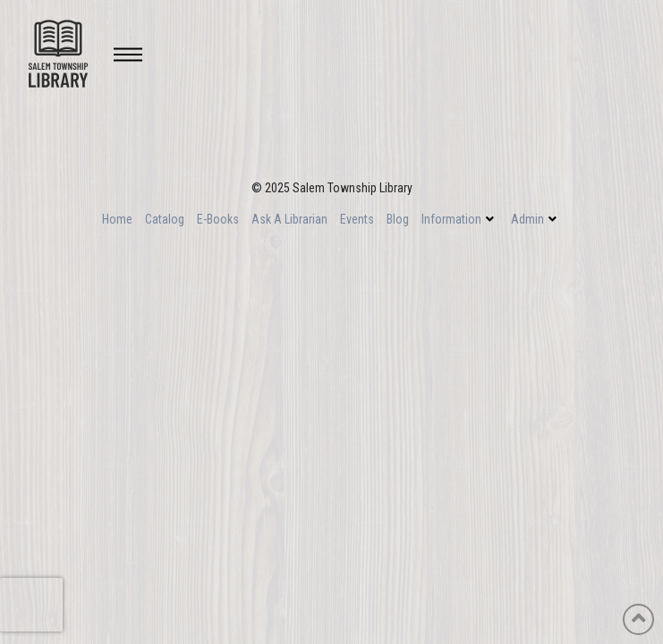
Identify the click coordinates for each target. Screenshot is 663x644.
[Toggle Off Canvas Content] (128, 55)
